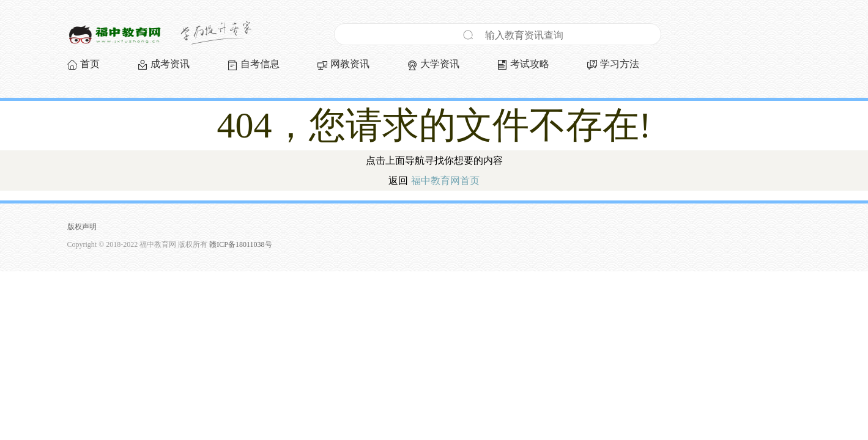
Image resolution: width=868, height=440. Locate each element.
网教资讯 (350, 64)
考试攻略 (530, 64)
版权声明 (82, 227)
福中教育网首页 (445, 181)
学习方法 (620, 64)
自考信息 (260, 64)
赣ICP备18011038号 (240, 244)
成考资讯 (170, 64)
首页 (90, 64)
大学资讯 (440, 64)
